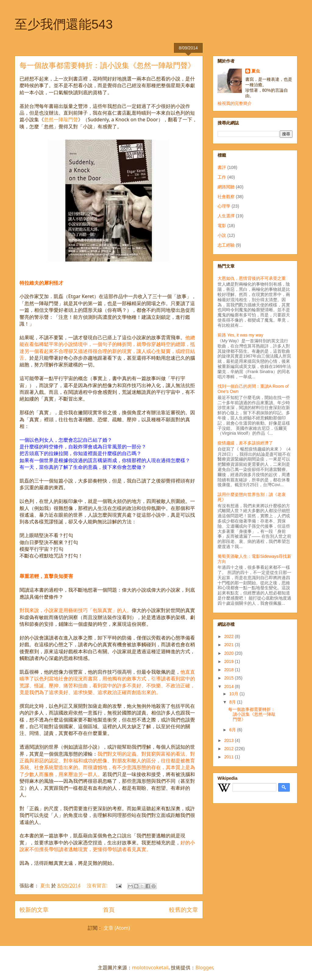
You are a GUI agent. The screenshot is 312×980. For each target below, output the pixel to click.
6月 (233, 730)
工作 (222, 177)
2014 (230, 686)
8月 (233, 702)
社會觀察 (226, 197)
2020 (230, 653)
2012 (230, 749)
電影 (222, 226)
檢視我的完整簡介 (235, 103)
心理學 (224, 206)
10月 (234, 694)
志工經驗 (226, 245)
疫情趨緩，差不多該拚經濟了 (245, 443)
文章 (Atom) (117, 928)
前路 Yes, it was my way (240, 335)
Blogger (204, 968)
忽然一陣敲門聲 (61, 119)
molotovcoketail (150, 968)
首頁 (109, 909)
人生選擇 (226, 216)
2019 (230, 661)
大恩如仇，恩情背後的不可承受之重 (252, 278)
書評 (222, 167)
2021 (230, 645)
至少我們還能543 (64, 24)
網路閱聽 (226, 187)
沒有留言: (98, 886)
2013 (230, 740)
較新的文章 (34, 909)
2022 (230, 636)
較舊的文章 (184, 909)
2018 (230, 670)
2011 (230, 757)
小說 (222, 235)
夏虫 (256, 71)
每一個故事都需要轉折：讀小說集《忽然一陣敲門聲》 (107, 65)
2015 (230, 678)
